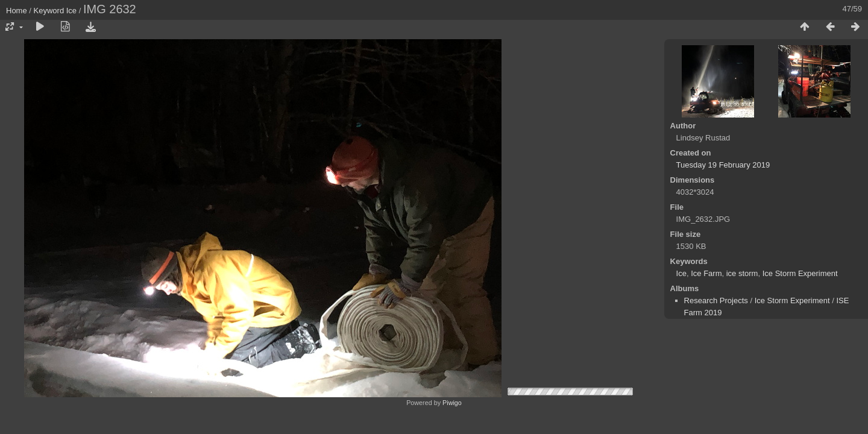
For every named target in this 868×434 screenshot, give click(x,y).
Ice (71, 11)
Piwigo (452, 403)
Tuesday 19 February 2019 (723, 165)
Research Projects (716, 300)
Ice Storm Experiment (800, 273)
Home (17, 11)
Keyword (49, 11)
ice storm (742, 273)
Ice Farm (706, 273)
